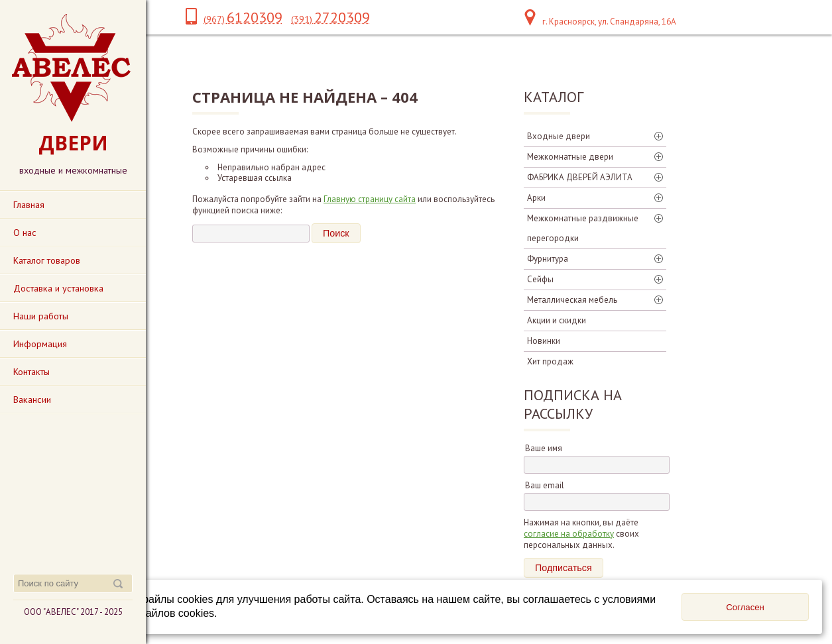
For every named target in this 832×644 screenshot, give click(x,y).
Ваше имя (544, 448)
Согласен (745, 607)
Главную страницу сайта (370, 199)
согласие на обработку (569, 534)
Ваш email (545, 485)
